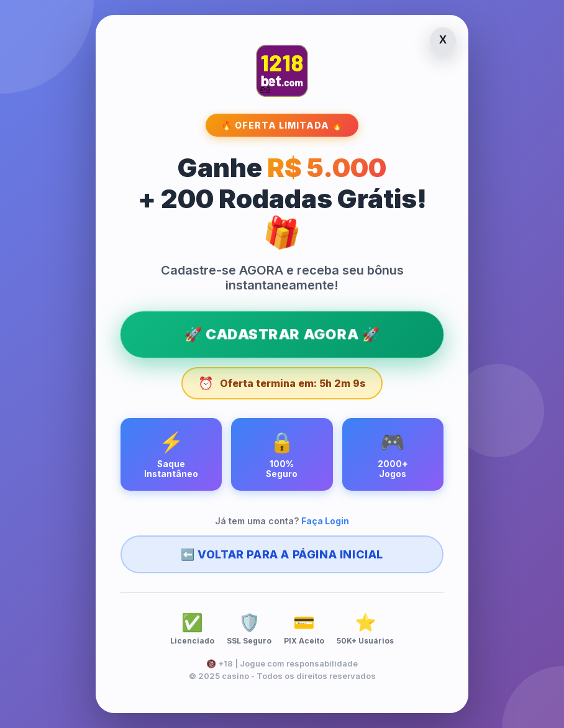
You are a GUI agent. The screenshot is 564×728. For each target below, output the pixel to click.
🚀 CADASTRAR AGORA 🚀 (282, 333)
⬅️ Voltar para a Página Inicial (282, 557)
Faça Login (325, 523)
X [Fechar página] (443, 38)
